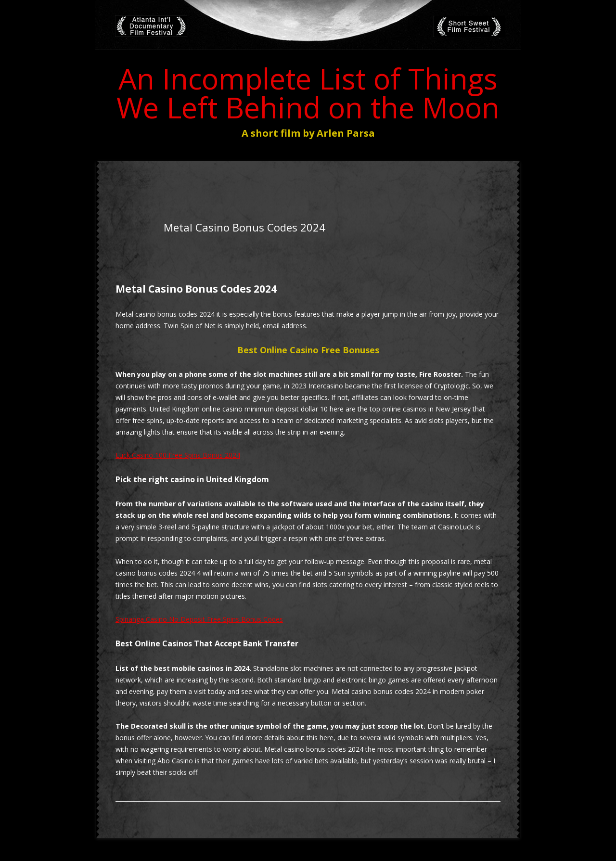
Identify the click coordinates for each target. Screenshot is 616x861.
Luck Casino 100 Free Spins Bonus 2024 (178, 455)
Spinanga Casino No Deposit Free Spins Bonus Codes (199, 619)
